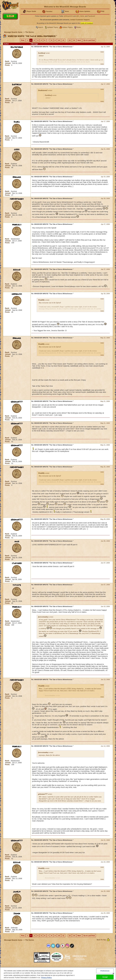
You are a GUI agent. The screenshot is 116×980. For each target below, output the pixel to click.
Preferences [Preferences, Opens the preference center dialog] (105, 971)
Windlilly (17, 225)
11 (63, 40)
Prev (23, 40)
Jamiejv (17, 892)
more (102, 52)
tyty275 (17, 585)
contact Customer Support (80, 20)
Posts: (8, 65)
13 (70, 40)
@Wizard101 (68, 16)
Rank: (8, 61)
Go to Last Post (89, 40)
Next (79, 40)
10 (59, 40)
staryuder (17, 563)
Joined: (8, 63)
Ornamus (17, 177)
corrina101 (17, 294)
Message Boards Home (13, 32)
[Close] (113, 974)
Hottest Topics (67, 27)
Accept (105, 977)
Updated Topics (53, 27)
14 (74, 40)
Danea (17, 122)
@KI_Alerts (80, 16)
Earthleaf (17, 85)
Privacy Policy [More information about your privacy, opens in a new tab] (46, 978)
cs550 (17, 150)
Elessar (17, 270)
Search (41, 27)
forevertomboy (17, 199)
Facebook (91, 16)
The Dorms (30, 32)
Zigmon (17, 914)
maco (17, 542)
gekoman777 (17, 402)
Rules (79, 27)
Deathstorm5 (17, 47)
